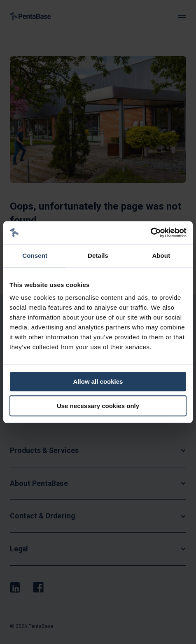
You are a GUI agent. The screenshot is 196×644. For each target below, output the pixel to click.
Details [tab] (98, 255)
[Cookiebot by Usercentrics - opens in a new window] (150, 233)
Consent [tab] (35, 255)
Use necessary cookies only (98, 406)
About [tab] (161, 255)
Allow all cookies (98, 381)
